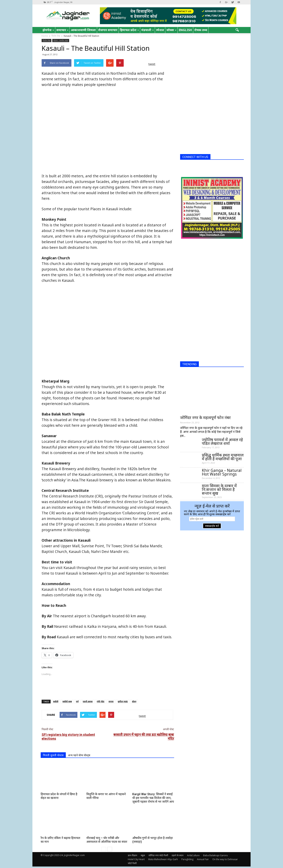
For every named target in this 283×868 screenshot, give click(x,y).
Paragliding (187, 859)
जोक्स (171, 30)
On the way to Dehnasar (225, 859)
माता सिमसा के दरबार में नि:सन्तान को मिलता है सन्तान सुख (219, 489)
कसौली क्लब (67, 701)
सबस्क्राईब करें (212, 526)
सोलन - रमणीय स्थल (61, 40)
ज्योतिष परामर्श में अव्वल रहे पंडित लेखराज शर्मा (222, 441)
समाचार (63, 30)
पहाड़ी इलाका (88, 701)
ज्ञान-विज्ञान (133, 855)
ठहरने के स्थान (178, 855)
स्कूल (143, 855)
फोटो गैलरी (132, 863)
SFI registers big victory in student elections (68, 737)
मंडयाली (148, 30)
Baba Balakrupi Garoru (215, 855)
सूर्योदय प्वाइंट (123, 701)
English (185, 30)
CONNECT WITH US (195, 157)
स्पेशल (160, 30)
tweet (152, 64)
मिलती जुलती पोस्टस (53, 755)
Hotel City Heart (136, 859)
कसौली (56, 701)
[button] (237, 30)
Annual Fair (203, 859)
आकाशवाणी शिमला (83, 30)
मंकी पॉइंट (101, 701)
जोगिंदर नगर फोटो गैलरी (158, 855)
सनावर (111, 701)
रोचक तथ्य (201, 30)
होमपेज (48, 30)
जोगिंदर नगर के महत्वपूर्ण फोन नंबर (205, 418)
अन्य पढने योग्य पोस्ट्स (79, 755)
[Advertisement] (107, 687)
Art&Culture (193, 855)
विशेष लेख (46, 40)
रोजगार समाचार (108, 30)
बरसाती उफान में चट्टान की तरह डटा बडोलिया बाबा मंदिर (144, 737)
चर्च (77, 701)
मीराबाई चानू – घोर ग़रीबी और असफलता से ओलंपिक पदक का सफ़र (107, 840)
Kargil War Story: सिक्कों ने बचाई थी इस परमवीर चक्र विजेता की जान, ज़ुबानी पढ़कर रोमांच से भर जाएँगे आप (153, 798)
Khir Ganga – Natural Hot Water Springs (222, 472)
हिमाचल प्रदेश (129, 30)
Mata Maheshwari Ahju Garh (163, 859)
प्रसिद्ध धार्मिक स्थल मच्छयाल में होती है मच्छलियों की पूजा (223, 457)
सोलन (134, 701)
